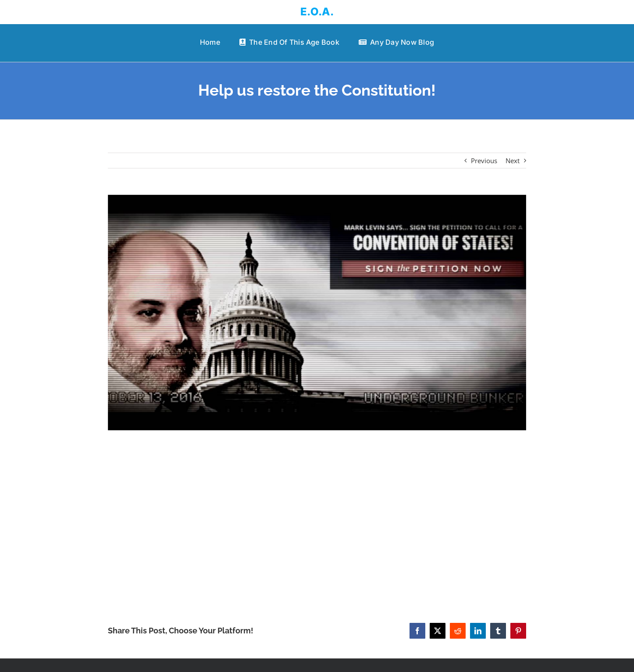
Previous (484, 161)
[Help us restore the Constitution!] (317, 313)
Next (513, 161)
